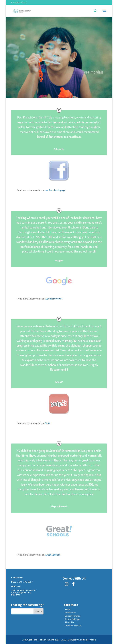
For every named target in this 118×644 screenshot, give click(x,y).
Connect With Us (73, 625)
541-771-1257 (26, 582)
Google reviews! (54, 299)
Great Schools (52, 555)
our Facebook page (55, 190)
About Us (69, 622)
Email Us (16, 595)
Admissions (70, 613)
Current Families (73, 616)
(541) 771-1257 (20, 2)
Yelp (47, 423)
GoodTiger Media (87, 640)
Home (68, 609)
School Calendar (72, 619)
